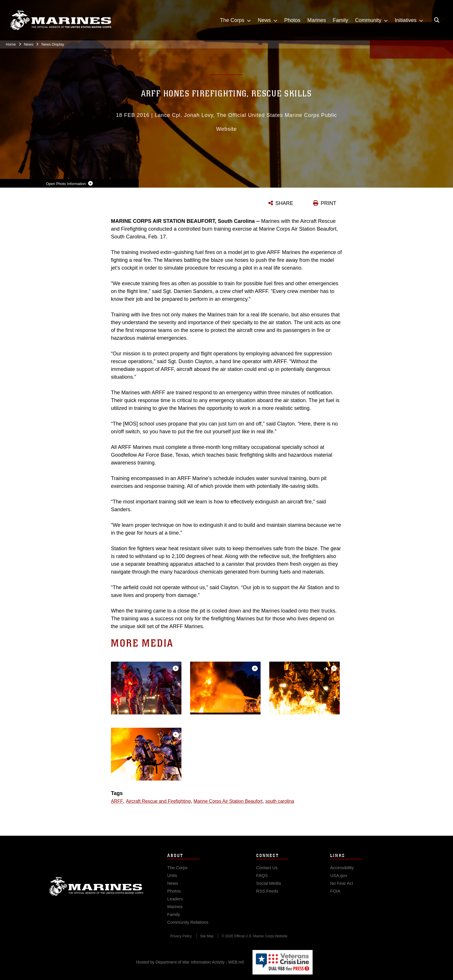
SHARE (284, 203)
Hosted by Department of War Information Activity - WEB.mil (190, 962)
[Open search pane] (437, 20)
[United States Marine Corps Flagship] (61, 20)
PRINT (328, 203)
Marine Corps (96, 891)
